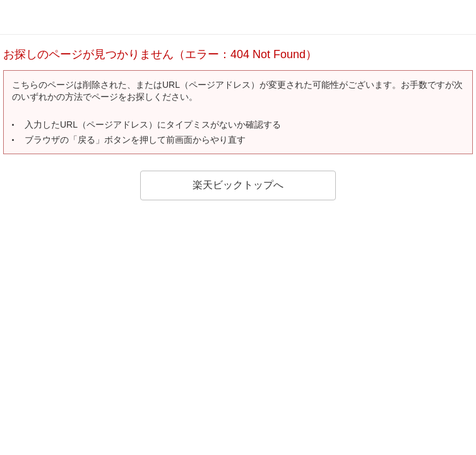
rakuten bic (51, 17)
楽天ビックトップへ (238, 185)
